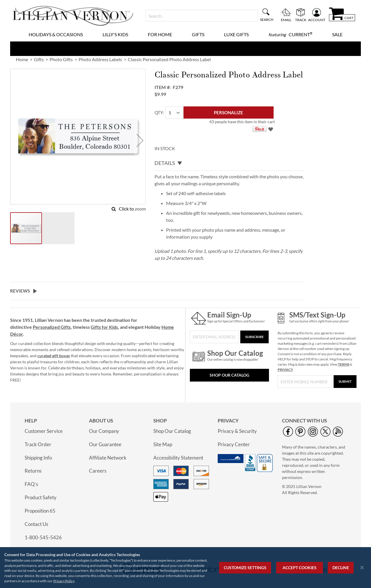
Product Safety (41, 497)
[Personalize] (229, 112)
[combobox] (202, 16)
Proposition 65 (40, 511)
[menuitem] (290, 35)
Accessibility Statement (178, 458)
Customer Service (44, 431)
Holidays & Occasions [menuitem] (56, 34)
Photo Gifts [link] (61, 59)
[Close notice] (362, 568)
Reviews (20, 291)
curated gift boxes (54, 356)
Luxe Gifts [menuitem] (236, 34)
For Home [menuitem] (160, 34)
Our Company (104, 431)
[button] (140, 140)
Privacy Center (234, 444)
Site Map (163, 444)
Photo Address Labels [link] (100, 59)
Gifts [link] (39, 59)
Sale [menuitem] (337, 34)
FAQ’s (31, 484)
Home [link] (22, 59)
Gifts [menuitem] (198, 34)
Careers (98, 471)
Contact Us (36, 524)
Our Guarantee (105, 444)
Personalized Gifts (52, 327)
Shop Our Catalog (229, 375)
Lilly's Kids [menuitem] (115, 34)
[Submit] (345, 382)
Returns (33, 471)
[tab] (230, 163)
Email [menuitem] (286, 20)
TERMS (344, 364)
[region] (185, 568)
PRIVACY (285, 370)
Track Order (38, 444)
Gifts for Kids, (105, 327)
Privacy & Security (237, 431)
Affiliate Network (108, 458)
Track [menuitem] (301, 20)
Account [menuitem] (317, 20)
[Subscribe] (254, 337)
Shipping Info (38, 458)
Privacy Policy (64, 581)
